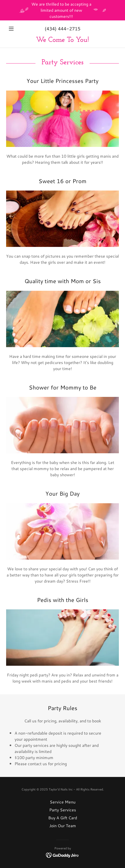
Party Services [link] (63, 810)
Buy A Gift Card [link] (63, 818)
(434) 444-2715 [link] (62, 29)
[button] (15, 29)
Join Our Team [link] (63, 826)
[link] (62, 40)
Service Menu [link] (63, 802)
